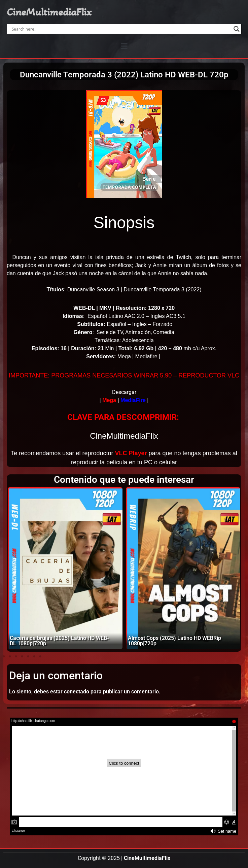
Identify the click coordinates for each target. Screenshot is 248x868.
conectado (77, 692)
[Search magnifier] (237, 29)
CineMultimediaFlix (49, 12)
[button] (124, 46)
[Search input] (121, 29)
